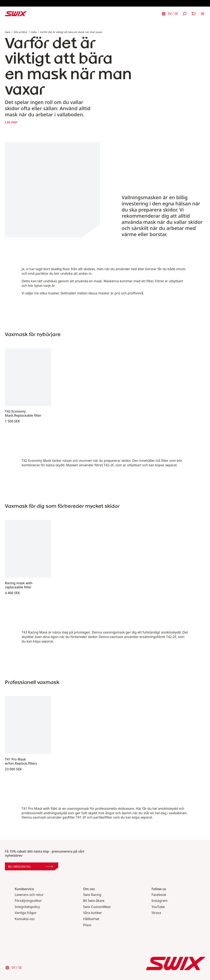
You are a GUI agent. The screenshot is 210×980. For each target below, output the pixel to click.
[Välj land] (170, 14)
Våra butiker (92, 913)
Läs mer (11, 122)
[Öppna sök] (185, 14)
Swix (8, 32)
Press (87, 925)
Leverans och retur (29, 895)
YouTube (158, 907)
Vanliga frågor (26, 913)
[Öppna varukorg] (194, 14)
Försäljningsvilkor (28, 901)
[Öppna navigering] (203, 14)
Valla (34, 32)
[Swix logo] (16, 14)
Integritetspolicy (27, 907)
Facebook (159, 895)
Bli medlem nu (31, 866)
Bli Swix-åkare (94, 901)
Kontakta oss (25, 919)
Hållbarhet (91, 919)
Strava (156, 913)
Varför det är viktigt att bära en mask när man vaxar (71, 32)
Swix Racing (92, 895)
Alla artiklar (21, 32)
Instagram (160, 901)
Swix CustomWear (97, 907)
